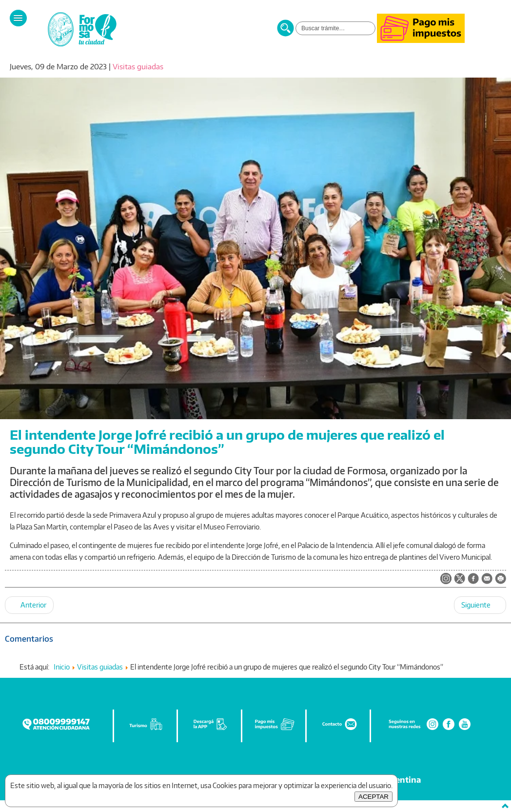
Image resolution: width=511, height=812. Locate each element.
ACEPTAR (373, 797)
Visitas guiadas (138, 67)
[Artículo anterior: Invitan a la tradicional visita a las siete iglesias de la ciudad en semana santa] (29, 605)
